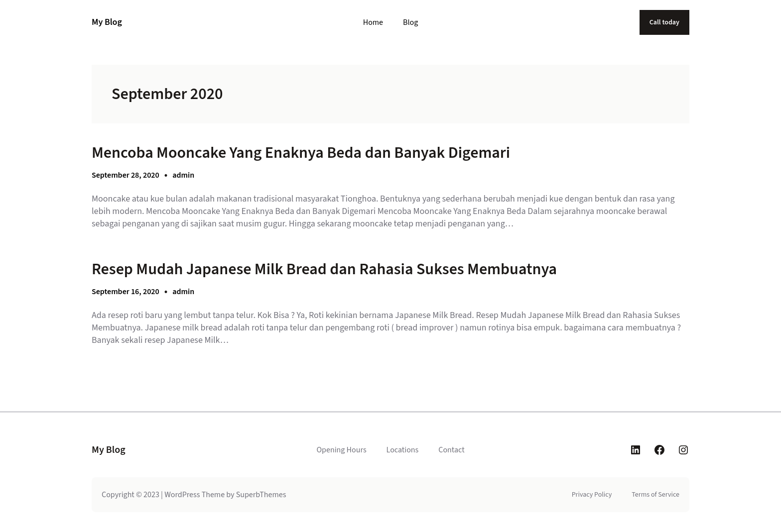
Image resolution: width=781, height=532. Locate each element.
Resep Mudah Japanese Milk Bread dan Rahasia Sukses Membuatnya (324, 269)
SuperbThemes (261, 495)
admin (183, 175)
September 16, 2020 (126, 292)
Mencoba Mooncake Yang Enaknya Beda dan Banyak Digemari (301, 153)
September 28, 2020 (126, 175)
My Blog (107, 22)
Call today (664, 22)
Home (373, 22)
